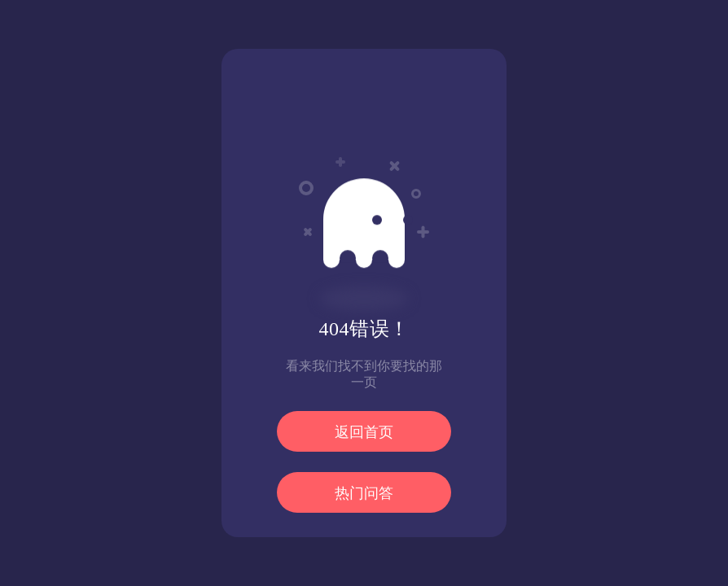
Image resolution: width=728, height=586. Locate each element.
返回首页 (364, 432)
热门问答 (364, 493)
